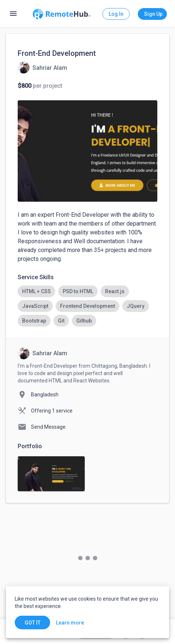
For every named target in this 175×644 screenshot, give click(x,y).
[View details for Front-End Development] (42, 68)
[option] (36, 291)
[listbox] (87, 306)
